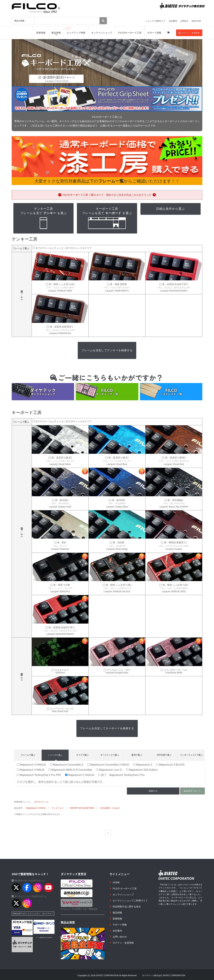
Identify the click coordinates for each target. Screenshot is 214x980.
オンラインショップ (102, 33)
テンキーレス (58, 808)
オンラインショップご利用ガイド (130, 901)
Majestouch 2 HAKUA (80, 775)
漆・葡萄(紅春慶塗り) (175, 543)
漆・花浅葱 (119, 543)
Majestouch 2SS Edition (142, 770)
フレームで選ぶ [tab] (28, 755)
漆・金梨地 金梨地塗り (62, 327)
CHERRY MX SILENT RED (82, 808)
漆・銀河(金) (62, 500)
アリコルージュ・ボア (119, 670)
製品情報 (56, 33)
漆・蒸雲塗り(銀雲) (62, 458)
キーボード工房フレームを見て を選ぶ (107, 218)
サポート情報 (154, 33)
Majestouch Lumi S (109, 770)
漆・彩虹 (62, 543)
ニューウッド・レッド (62, 709)
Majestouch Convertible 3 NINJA (108, 765)
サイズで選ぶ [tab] (82, 755)
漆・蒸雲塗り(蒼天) (118, 458)
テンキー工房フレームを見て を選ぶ (43, 218)
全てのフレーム (41, 802)
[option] (107, 63)
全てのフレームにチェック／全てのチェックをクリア (64, 248)
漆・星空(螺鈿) (175, 500)
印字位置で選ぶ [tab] (164, 755)
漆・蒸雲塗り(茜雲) (175, 458)
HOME (116, 882)
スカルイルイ (62, 670)
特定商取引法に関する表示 (127, 907)
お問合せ (184, 21)
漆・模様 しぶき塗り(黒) (118, 585)
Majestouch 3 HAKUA (31, 765)
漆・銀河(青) (118, 500)
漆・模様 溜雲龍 (119, 284)
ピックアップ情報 (76, 33)
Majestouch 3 (143, 765)
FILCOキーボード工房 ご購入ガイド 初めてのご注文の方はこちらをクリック (107, 195)
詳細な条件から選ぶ (170, 209)
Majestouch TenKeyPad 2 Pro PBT (39, 775)
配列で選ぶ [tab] (137, 755)
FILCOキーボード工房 (130, 33)
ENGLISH (196, 21)
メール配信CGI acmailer (44, 938)
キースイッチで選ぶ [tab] (110, 755)
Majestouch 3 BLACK (170, 765)
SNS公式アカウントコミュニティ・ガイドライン (33, 914)
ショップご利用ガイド (156, 21)
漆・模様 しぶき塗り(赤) (62, 284)
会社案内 (173, 21)
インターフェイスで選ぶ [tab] (191, 755)
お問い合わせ (120, 937)
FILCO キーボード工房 (125, 889)
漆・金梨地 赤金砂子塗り (175, 284)
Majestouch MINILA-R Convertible (70, 770)
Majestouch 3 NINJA (31, 770)
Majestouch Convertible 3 (67, 765)
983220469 (44, 931)
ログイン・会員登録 (189, 33)
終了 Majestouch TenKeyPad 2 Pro (121, 775)
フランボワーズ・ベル (175, 670)
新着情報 (41, 33)
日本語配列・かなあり (110, 808)
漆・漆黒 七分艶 (62, 585)
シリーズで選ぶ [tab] (55, 755)
